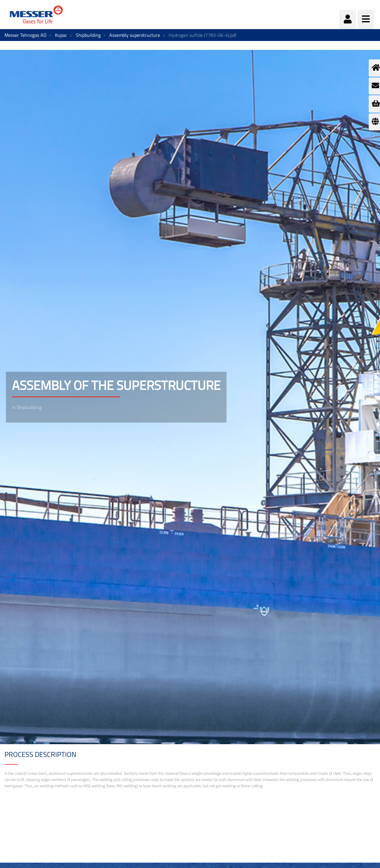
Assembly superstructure (135, 35)
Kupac (61, 35)
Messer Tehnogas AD (25, 35)
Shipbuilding (88, 35)
